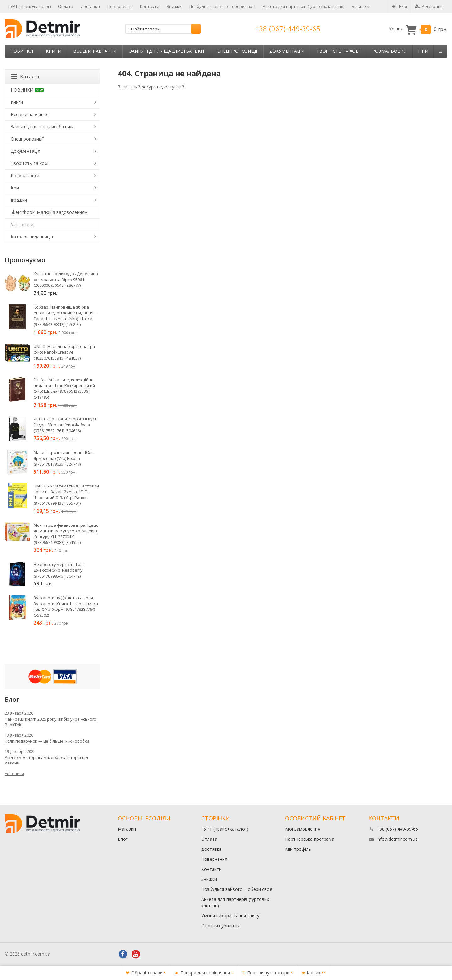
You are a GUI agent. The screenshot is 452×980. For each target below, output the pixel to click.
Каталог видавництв (33, 237)
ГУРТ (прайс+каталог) (30, 6)
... (441, 51)
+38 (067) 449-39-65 (288, 29)
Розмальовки (390, 51)
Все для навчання (95, 51)
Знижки (174, 6)
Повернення (120, 6)
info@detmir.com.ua (397, 839)
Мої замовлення (303, 829)
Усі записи (14, 774)
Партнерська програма (310, 839)
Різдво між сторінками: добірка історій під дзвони (46, 760)
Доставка (90, 6)
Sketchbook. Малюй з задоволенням (49, 212)
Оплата (66, 6)
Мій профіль (298, 849)
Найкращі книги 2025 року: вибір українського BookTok (51, 722)
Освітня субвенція (221, 926)
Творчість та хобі (338, 51)
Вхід (400, 6)
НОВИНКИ (22, 51)
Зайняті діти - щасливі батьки (167, 51)
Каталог (26, 77)
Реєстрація (429, 6)
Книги (54, 51)
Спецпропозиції (237, 51)
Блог (123, 839)
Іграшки (19, 200)
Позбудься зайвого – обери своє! (222, 6)
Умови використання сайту (230, 916)
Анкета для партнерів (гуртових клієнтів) (304, 6)
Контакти (150, 6)
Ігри (423, 51)
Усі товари (22, 224)
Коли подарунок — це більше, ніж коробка (47, 741)
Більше (361, 6)
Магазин (127, 829)
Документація (287, 51)
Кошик (418, 29)
